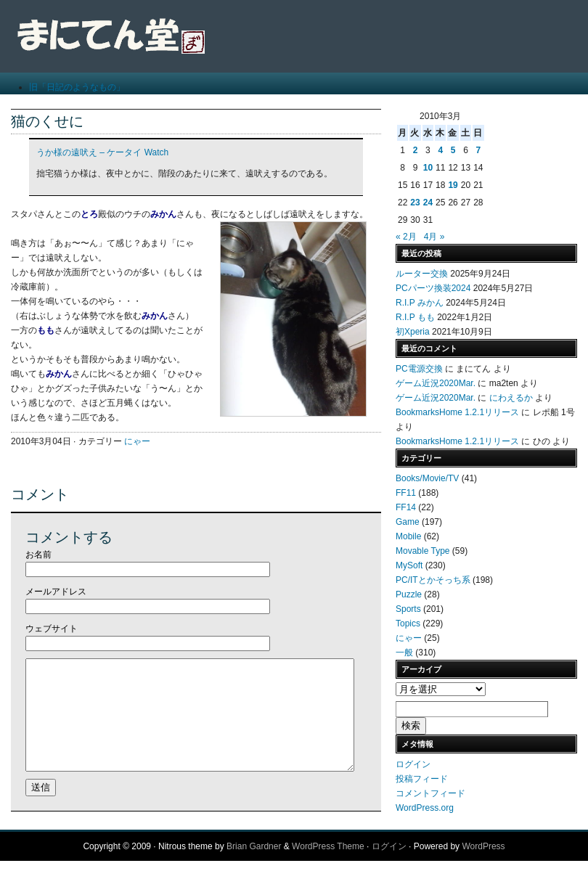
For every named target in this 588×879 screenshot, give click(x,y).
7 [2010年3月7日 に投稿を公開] (478, 150)
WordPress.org (425, 808)
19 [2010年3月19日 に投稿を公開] (453, 185)
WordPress (483, 864)
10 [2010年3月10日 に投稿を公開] (428, 168)
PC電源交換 (419, 369)
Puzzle (409, 594)
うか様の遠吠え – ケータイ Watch (102, 152)
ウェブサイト (52, 629)
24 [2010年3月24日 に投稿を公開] (428, 203)
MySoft (409, 565)
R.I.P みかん (420, 303)
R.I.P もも (415, 317)
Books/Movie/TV (427, 478)
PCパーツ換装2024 (433, 288)
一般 (404, 653)
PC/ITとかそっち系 (433, 580)
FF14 (406, 507)
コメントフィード (430, 793)
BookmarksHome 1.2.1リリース (457, 412)
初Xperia (413, 332)
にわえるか (511, 398)
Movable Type (423, 551)
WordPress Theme (328, 864)
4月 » (434, 237)
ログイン (413, 764)
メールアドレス (56, 592)
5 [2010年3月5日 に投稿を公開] (453, 150)
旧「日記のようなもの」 (77, 87)
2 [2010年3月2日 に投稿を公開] (416, 150)
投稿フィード (422, 779)
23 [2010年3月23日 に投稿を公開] (415, 203)
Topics (408, 624)
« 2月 (406, 237)
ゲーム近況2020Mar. (436, 383)
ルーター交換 (422, 274)
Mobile (408, 536)
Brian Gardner (254, 864)
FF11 (406, 493)
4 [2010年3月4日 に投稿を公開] (440, 150)
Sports (408, 609)
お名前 (38, 555)
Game (408, 522)
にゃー (137, 441)
